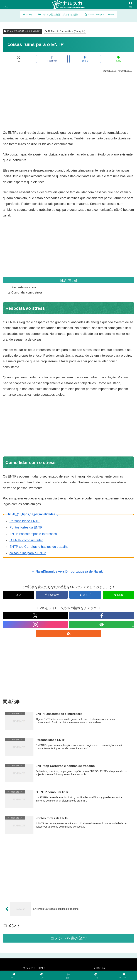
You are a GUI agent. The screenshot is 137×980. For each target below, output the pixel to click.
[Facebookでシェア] (52, 59)
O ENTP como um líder (26, 540)
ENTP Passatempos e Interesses (33, 534)
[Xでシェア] (19, 59)
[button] (69, 975)
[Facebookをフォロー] (102, 616)
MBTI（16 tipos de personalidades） (33, 514)
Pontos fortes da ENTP (26, 528)
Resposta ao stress (24, 287)
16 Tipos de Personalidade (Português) (65, 31)
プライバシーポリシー (36, 969)
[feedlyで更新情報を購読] (102, 625)
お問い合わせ (101, 969)
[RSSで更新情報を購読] (68, 634)
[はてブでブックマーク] (85, 59)
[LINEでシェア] (118, 59)
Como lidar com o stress (27, 293)
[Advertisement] (68, 100)
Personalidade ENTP (25, 521)
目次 (63, 280)
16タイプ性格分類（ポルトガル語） (23, 31)
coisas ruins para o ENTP (28, 553)
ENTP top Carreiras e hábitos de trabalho (39, 547)
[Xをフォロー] (35, 616)
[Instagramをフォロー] (35, 625)
